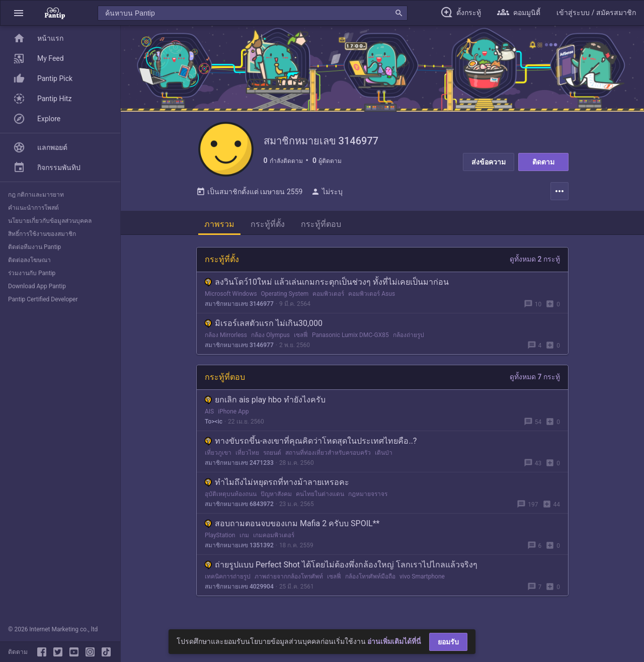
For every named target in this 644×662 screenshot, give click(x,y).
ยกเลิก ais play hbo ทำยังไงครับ (265, 405)
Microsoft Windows (231, 299)
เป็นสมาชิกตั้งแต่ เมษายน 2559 (249, 197)
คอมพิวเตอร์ (328, 299)
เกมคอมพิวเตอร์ (274, 541)
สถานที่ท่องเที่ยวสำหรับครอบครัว (328, 458)
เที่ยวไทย (247, 458)
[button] (19, 13)
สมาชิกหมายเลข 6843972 (239, 510)
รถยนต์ (272, 458)
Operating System (285, 299)
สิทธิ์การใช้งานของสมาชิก (42, 234)
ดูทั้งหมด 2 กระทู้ (535, 265)
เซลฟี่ (301, 341)
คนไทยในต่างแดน (320, 500)
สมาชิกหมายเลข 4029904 (239, 592)
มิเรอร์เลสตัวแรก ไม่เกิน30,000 (264, 329)
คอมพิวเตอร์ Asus (372, 299)
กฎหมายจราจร (368, 500)
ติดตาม (543, 162)
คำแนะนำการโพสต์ (33, 208)
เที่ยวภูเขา (218, 458)
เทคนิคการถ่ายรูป (228, 582)
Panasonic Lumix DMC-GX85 (350, 341)
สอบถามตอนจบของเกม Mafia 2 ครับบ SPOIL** (292, 529)
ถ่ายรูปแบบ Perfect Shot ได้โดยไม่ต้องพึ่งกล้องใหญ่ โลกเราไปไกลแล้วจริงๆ (341, 570)
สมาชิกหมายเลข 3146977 (239, 309)
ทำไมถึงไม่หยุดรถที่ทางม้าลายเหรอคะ (277, 488)
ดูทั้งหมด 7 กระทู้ (535, 382)
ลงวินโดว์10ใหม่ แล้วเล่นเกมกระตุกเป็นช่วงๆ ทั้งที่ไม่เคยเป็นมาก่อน (327, 287)
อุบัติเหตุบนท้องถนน (231, 500)
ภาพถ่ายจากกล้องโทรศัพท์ (289, 582)
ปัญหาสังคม (276, 500)
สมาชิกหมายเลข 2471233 (239, 468)
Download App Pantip (37, 286)
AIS (209, 417)
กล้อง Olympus (270, 341)
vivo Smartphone (422, 582)
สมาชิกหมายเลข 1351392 (239, 551)
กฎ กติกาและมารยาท (36, 195)
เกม (244, 541)
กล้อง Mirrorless (226, 341)
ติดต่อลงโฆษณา (29, 260)
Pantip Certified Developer (43, 299)
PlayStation (220, 541)
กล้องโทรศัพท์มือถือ (370, 582)
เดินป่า (384, 458)
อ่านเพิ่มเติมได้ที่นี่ (394, 641)
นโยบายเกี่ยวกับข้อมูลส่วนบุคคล (50, 221)
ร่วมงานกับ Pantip (32, 273)
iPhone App (233, 417)
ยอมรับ (448, 642)
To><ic (214, 427)
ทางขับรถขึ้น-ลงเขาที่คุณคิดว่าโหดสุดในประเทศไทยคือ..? (311, 446)
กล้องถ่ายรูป (409, 341)
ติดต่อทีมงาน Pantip (34, 247)
